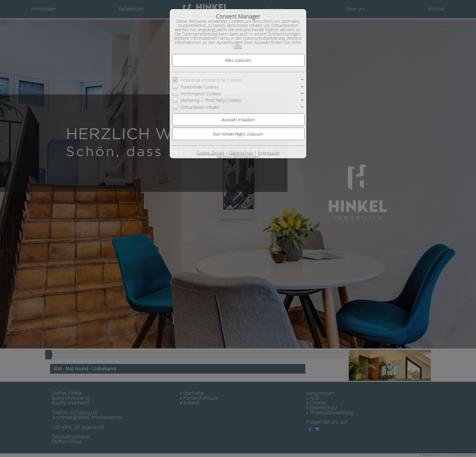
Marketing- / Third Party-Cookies (211, 100)
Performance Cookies (201, 94)
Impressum (269, 153)
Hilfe (238, 47)
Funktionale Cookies (200, 87)
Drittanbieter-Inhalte (200, 107)
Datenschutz (241, 153)
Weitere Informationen (238, 157)
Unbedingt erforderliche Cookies (211, 80)
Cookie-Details (211, 153)
